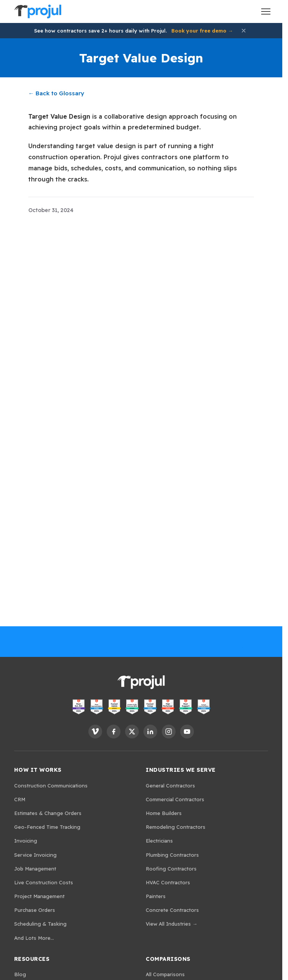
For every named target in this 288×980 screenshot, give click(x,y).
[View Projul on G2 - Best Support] (186, 707)
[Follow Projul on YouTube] (187, 732)
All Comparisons (165, 974)
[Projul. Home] (38, 11)
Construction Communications (51, 786)
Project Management (39, 896)
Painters (156, 896)
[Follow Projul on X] (132, 732)
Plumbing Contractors (172, 855)
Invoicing (26, 841)
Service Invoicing (35, 855)
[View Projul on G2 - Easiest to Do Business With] (132, 707)
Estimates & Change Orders (48, 813)
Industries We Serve (181, 770)
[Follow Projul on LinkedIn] (150, 732)
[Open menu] (266, 11)
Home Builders (164, 813)
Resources (32, 959)
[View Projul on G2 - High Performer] (168, 707)
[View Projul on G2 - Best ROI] (79, 707)
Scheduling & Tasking (40, 924)
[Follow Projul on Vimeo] (95, 732)
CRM (20, 799)
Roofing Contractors (171, 869)
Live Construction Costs (44, 882)
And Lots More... (34, 938)
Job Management (35, 869)
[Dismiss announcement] (244, 31)
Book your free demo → (202, 31)
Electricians (159, 841)
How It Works (38, 770)
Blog (20, 974)
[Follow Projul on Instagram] (169, 732)
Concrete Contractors (172, 910)
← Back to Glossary (56, 93)
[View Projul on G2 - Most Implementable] (97, 707)
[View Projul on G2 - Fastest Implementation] (204, 707)
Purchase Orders (35, 910)
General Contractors (170, 786)
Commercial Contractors (175, 799)
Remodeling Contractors (176, 827)
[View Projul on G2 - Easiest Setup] (150, 707)
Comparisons (168, 959)
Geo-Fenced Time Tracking (47, 827)
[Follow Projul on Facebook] (114, 732)
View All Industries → (172, 924)
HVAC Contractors (168, 882)
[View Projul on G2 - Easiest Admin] (115, 707)
